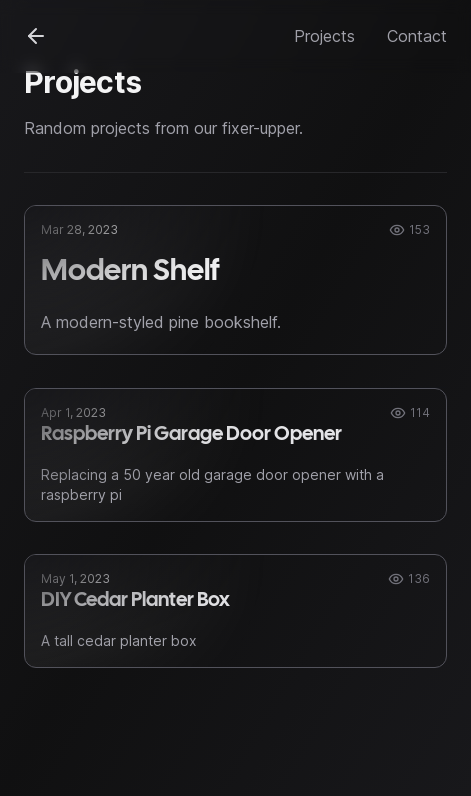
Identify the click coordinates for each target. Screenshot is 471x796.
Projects (324, 36)
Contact (417, 36)
